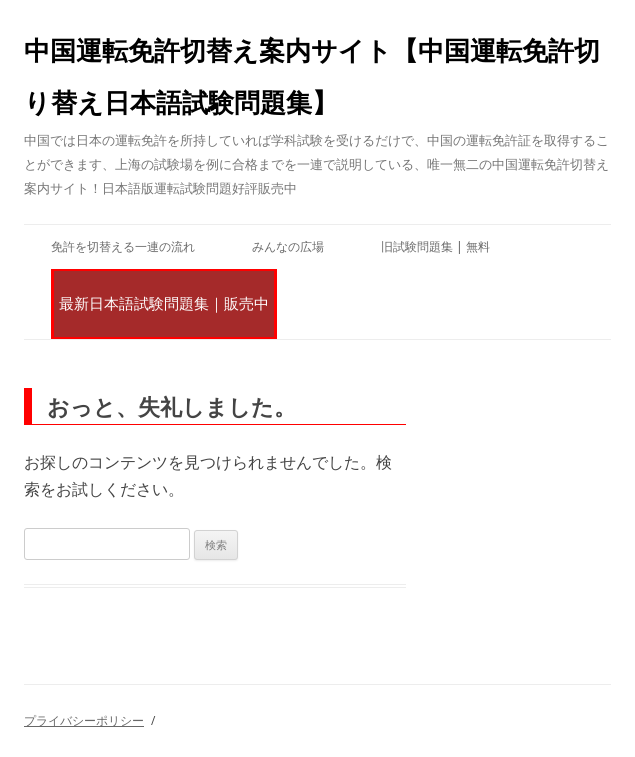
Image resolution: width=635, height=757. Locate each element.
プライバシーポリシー (84, 720)
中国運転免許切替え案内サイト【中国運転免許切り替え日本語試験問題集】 (312, 76)
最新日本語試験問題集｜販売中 (164, 303)
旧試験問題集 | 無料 (435, 246)
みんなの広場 (288, 246)
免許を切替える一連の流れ (123, 246)
